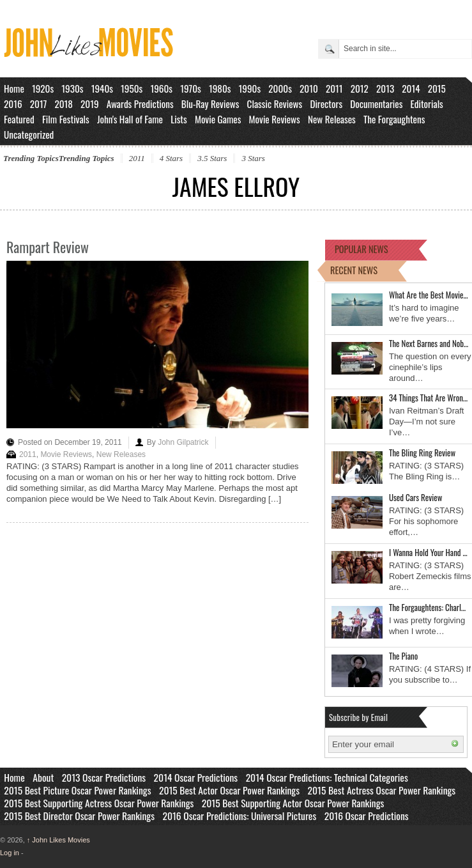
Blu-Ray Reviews (210, 104)
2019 (90, 104)
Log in (10, 853)
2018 (63, 104)
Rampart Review (48, 247)
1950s (132, 88)
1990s (250, 88)
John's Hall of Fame (130, 119)
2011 (334, 88)
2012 (360, 88)
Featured (19, 119)
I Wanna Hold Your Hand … (428, 552)
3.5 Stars (212, 158)
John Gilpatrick (183, 442)
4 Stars (171, 158)
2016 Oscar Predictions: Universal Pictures (239, 816)
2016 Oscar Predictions (367, 816)
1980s (220, 88)
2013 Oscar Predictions (104, 777)
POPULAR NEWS (362, 249)
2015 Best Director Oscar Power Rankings (79, 816)
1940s (102, 88)
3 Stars (253, 158)
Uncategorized (29, 134)
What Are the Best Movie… (429, 295)
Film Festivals (66, 119)
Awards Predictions (140, 104)
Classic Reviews (275, 104)
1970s (191, 88)
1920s (43, 88)
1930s (72, 88)
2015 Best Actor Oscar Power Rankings (229, 790)
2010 (309, 88)
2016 (13, 104)
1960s (161, 88)
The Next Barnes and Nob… (429, 343)
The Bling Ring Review (422, 453)
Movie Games (218, 119)
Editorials (427, 104)
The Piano (403, 656)
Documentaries (376, 104)
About (43, 777)
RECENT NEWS (354, 270)
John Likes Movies (58, 840)
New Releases (332, 119)
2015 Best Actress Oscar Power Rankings (382, 790)
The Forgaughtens (394, 119)
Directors (326, 104)
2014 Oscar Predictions (196, 777)
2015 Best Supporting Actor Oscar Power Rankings (293, 803)
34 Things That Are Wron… (428, 398)
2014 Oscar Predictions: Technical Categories (327, 777)
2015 (437, 88)
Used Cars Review (415, 497)
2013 (385, 88)
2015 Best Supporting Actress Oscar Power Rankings (99, 803)
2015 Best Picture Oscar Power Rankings (77, 790)
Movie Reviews (275, 119)
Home (14, 88)
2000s (280, 88)
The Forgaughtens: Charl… (427, 607)
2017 (39, 104)
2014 (411, 88)
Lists (179, 119)
